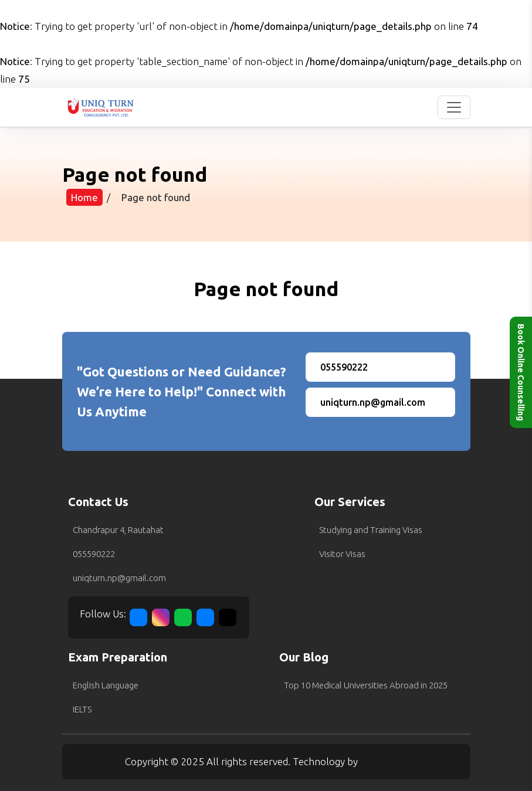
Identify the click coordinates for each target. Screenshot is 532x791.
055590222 (94, 554)
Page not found (156, 197)
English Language (106, 685)
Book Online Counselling (521, 372)
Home (84, 197)
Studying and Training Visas (371, 530)
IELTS (82, 709)
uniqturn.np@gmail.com (119, 578)
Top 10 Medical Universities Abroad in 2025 (366, 685)
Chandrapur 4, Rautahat (118, 530)
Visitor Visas (342, 554)
